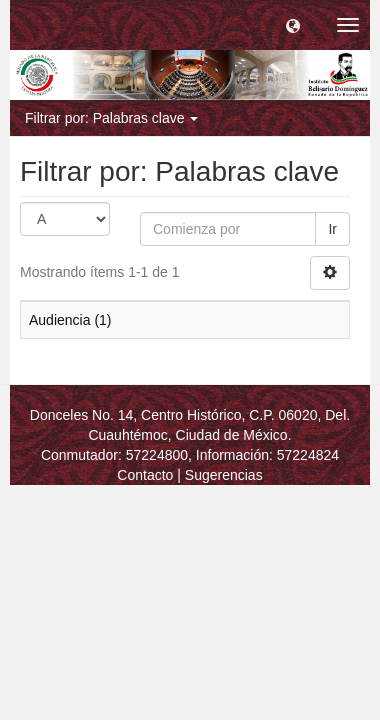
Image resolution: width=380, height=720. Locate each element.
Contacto (145, 475)
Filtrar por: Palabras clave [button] (111, 118)
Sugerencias (224, 475)
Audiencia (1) (70, 320)
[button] (293, 25)
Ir (332, 229)
